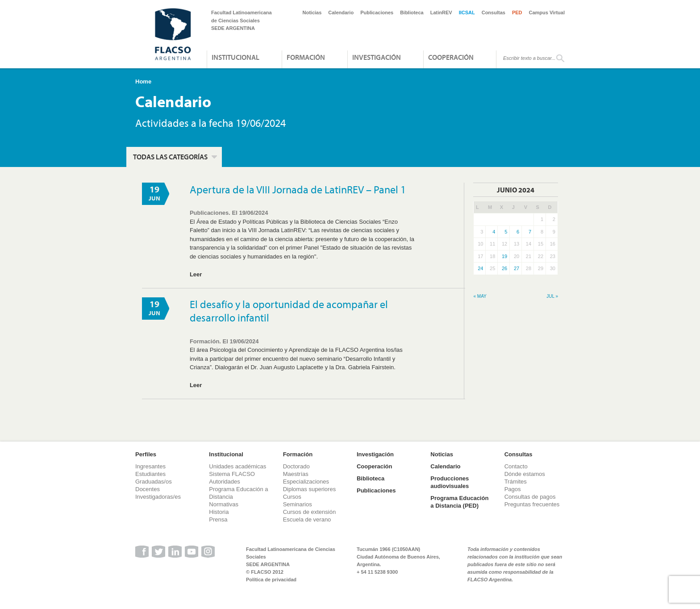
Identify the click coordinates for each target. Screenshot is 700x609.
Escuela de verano (307, 519)
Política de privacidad (271, 580)
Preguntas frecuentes (532, 504)
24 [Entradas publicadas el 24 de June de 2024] (480, 268)
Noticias (312, 13)
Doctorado (296, 466)
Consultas (494, 13)
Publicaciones (377, 13)
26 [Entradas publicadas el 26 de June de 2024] (504, 268)
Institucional (235, 57)
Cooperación (451, 57)
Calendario (341, 13)
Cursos (292, 497)
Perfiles (146, 454)
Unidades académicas (237, 466)
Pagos (513, 489)
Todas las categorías (170, 157)
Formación (306, 57)
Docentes (148, 489)
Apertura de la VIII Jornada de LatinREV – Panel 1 (298, 189)
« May (480, 296)
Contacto (516, 466)
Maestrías (296, 474)
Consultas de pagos (530, 497)
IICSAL (467, 13)
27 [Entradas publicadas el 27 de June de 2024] (517, 268)
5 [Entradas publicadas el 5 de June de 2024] (506, 232)
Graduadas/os (154, 482)
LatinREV (441, 13)
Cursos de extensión (310, 512)
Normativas (224, 504)
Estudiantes (150, 474)
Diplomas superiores (310, 489)
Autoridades (224, 482)
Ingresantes (150, 466)
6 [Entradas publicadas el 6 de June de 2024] (518, 232)
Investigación (377, 57)
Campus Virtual (547, 13)
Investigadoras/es (158, 497)
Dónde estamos (525, 474)
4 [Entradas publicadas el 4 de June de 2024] (494, 232)
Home (143, 81)
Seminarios (298, 504)
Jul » (552, 296)
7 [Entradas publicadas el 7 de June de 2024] (530, 232)
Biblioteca (412, 13)
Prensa (218, 519)
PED (517, 13)
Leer (196, 274)
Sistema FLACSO (232, 474)
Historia (219, 512)
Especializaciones (306, 482)
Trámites (516, 482)
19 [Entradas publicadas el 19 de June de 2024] (504, 256)
